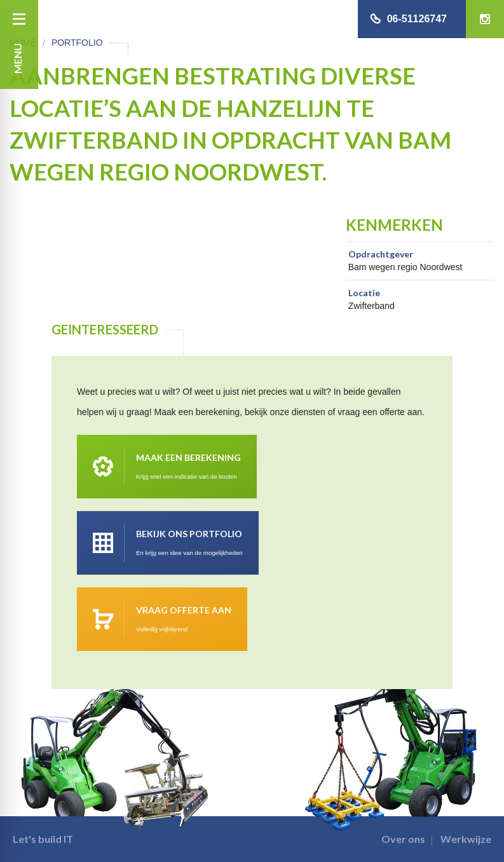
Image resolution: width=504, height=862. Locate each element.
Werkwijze (466, 839)
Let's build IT (43, 839)
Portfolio (77, 43)
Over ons (403, 839)
